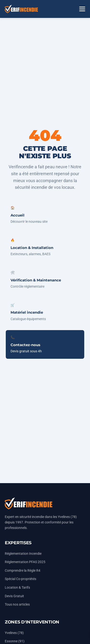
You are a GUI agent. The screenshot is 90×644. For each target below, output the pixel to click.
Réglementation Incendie (23, 554)
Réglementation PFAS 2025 (25, 562)
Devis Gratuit (14, 596)
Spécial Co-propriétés (21, 579)
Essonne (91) (15, 641)
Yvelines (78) (14, 633)
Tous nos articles (17, 604)
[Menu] (82, 9)
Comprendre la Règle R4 (23, 571)
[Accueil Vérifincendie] (21, 9)
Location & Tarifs (17, 588)
